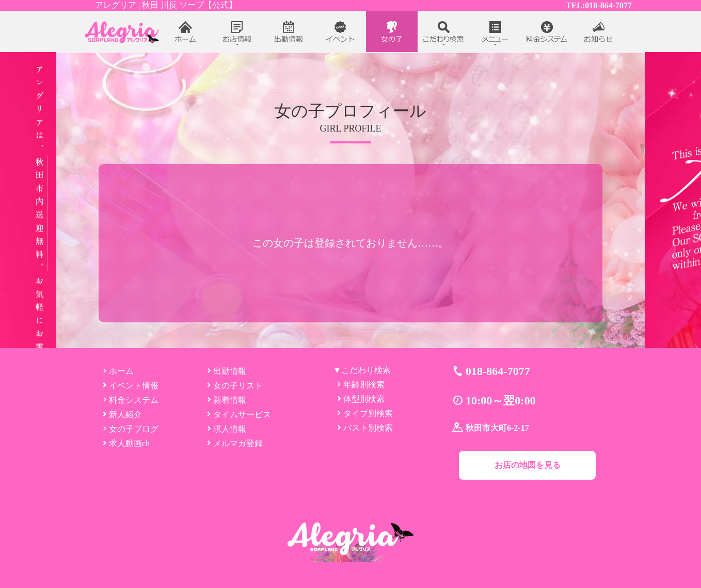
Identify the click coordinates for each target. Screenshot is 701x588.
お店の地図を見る (528, 465)
